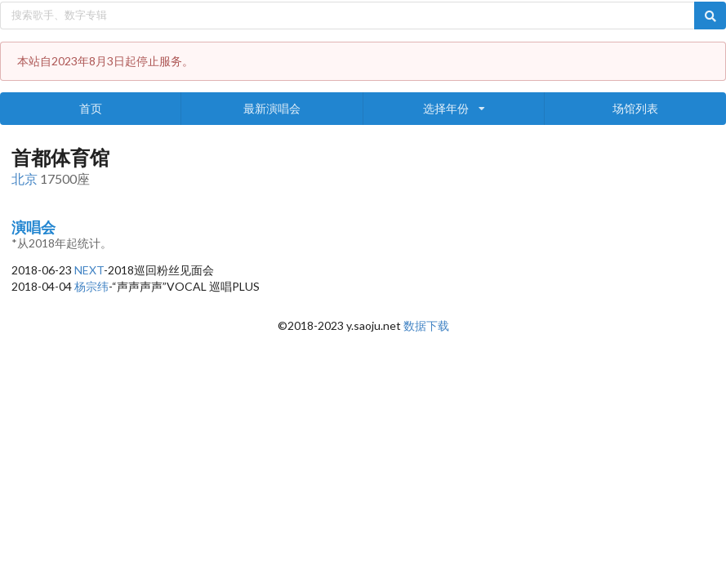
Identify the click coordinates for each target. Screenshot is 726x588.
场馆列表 (635, 108)
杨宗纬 (91, 286)
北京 (24, 178)
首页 (91, 108)
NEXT (89, 270)
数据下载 (426, 325)
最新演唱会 (272, 108)
